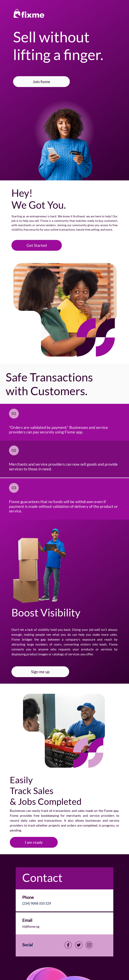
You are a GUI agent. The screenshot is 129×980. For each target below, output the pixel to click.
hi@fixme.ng (31, 926)
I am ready (34, 842)
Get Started (37, 245)
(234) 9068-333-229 (37, 903)
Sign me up (40, 672)
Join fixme (41, 82)
